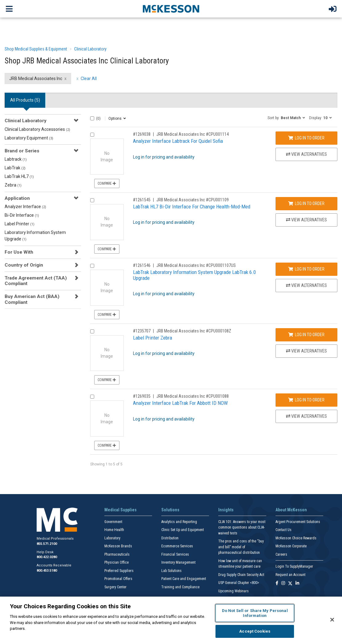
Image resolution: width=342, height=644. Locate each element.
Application (17, 198)
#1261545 (142, 200)
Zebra (13, 185)
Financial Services (175, 554)
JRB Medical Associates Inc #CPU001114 (193, 134)
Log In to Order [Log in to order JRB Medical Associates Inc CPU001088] (306, 400)
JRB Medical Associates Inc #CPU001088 (193, 396)
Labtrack (16, 159)
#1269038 (142, 134)
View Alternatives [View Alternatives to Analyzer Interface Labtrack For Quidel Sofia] (306, 154)
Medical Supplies (121, 510)
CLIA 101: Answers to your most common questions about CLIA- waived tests (242, 527)
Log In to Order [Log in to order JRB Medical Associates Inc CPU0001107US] (306, 269)
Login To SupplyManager (294, 566)
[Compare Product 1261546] (92, 266)
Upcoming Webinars (233, 591)
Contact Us (284, 530)
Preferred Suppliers (119, 571)
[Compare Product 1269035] (92, 397)
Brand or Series (22, 151)
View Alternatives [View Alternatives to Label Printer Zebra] (306, 351)
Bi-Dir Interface (22, 215)
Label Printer (20, 224)
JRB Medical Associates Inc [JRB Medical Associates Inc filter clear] (36, 78)
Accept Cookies (255, 631)
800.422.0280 (47, 557)
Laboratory (112, 538)
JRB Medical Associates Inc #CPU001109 (193, 200)
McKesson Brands (118, 546)
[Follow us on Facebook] (277, 584)
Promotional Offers (118, 579)
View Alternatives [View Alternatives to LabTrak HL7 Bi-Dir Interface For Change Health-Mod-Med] (306, 220)
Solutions (170, 510)
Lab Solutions (171, 571)
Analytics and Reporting (179, 522)
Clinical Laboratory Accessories (37, 129)
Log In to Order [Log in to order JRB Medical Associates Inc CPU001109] (306, 203)
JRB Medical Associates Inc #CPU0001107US (196, 265)
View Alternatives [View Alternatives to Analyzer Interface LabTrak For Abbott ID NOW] (306, 416)
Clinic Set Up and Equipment (183, 530)
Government (113, 522)
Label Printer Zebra (153, 338)
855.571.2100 (47, 544)
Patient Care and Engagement (184, 579)
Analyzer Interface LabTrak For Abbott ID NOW (180, 403)
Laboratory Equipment (29, 138)
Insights (226, 510)
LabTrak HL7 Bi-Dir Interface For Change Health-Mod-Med (192, 207)
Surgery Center (115, 587)
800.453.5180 (47, 571)
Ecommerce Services (177, 546)
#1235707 (142, 331)
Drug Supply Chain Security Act (241, 575)
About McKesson (291, 510)
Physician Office (117, 562)
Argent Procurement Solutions (298, 522)
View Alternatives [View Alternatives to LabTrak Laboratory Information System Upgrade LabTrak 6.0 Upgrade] (306, 285)
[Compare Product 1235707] (92, 331)
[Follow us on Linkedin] (297, 584)
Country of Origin (24, 265)
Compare (107, 183)
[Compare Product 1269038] (92, 135)
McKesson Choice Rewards (296, 538)
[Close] (332, 620)
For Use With (19, 252)
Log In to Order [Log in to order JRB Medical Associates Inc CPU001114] (306, 138)
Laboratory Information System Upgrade (35, 236)
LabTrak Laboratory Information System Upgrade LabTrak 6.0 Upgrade (194, 275)
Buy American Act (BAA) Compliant (32, 299)
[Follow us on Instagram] (283, 584)
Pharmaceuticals (117, 554)
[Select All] (92, 118)
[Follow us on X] (290, 584)
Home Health (114, 530)
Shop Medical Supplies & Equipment (36, 49)
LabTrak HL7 (19, 176)
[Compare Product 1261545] (92, 200)
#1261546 (142, 265)
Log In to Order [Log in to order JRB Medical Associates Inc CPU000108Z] (306, 335)
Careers (281, 554)
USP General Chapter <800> (239, 583)
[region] (171, 620)
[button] (286, 118)
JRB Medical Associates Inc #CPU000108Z (194, 331)
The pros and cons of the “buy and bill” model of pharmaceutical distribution (241, 547)
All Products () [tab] (25, 100)
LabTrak (15, 168)
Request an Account (290, 575)
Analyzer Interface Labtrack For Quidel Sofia (178, 141)
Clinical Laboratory (90, 49)
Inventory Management (178, 562)
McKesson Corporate (291, 546)
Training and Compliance (180, 587)
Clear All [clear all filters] (89, 78)
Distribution (170, 538)
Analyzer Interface (25, 207)
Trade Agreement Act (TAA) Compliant (36, 281)
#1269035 (142, 396)
